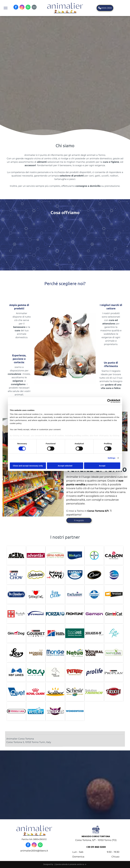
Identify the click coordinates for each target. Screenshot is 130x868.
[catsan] (75, 575)
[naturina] (114, 653)
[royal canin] (36, 692)
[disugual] (36, 594)
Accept (102, 466)
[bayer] (94, 555)
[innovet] (75, 633)
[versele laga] (16, 711)
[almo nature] (55, 555)
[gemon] (94, 614)
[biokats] (75, 555)
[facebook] (16, 7)
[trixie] (114, 692)
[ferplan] (114, 594)
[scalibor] (55, 692)
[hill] (55, 633)
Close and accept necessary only (28, 466)
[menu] (6, 8)
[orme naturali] (55, 672)
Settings (112, 458)
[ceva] (114, 575)
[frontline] (75, 614)
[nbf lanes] (16, 672)
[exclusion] (75, 594)
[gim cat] (114, 614)
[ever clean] (55, 594)
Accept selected (65, 466)
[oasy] (36, 672)
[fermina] (94, 594)
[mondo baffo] (36, 653)
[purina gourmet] (36, 633)
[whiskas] (55, 711)
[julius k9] (94, 633)
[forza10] (55, 614)
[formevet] (36, 614)
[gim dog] (16, 633)
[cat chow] (16, 575)
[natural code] (94, 653)
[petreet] (75, 672)
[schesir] (75, 692)
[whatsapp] (28, 7)
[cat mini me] (55, 575)
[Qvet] (16, 692)
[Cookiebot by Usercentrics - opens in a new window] (109, 401)
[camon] (114, 555)
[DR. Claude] (16, 594)
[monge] (55, 653)
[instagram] (22, 7)
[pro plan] (114, 672)
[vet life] (36, 711)
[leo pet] (114, 633)
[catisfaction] (36, 575)
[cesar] (94, 575)
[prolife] (94, 672)
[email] (34, 7)
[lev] (16, 653)
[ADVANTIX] (36, 555)
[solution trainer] (94, 692)
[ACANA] (16, 555)
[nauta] (75, 653)
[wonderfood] (75, 711)
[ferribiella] (16, 614)
